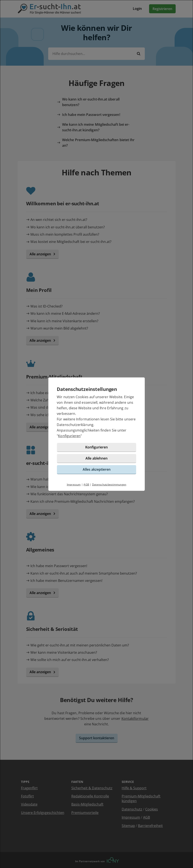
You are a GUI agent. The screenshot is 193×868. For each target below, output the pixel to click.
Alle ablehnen (96, 458)
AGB (86, 484)
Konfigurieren (69, 436)
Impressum (74, 484)
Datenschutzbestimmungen (109, 484)
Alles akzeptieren (97, 469)
